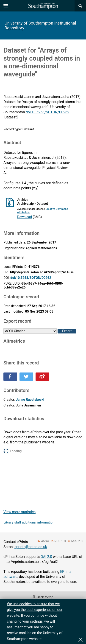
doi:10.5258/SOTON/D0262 (47, 112)
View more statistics (19, 512)
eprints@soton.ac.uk (31, 547)
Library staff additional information (29, 522)
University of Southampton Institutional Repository (40, 25)
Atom (45, 541)
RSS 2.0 (77, 541)
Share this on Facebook (10, 377)
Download (25, 217)
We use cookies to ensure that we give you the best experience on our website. (35, 610)
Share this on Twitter (26, 377)
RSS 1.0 (60, 541)
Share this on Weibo (42, 377)
